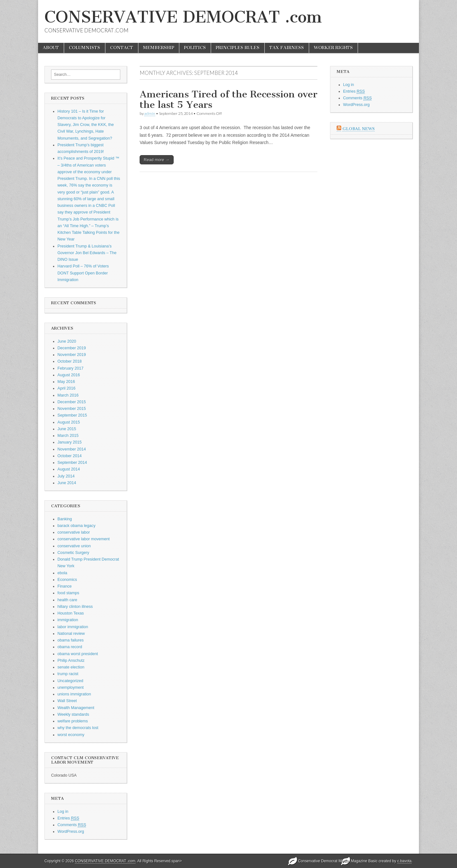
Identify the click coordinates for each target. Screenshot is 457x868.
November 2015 (72, 409)
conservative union (74, 546)
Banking (65, 519)
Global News (359, 129)
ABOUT (51, 48)
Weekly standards (73, 714)
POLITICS (195, 48)
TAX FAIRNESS (287, 48)
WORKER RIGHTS (333, 48)
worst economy (71, 735)
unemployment (71, 687)
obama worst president (78, 654)
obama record (70, 647)
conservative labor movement (84, 539)
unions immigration (74, 694)
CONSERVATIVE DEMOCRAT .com (183, 17)
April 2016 (66, 388)
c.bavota (404, 861)
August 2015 (69, 422)
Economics (67, 580)
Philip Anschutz (71, 661)
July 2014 (66, 476)
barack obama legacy (76, 526)
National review (71, 634)
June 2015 (67, 429)
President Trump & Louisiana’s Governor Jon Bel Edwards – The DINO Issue (87, 253)
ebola (62, 573)
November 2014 (72, 449)
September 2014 (72, 463)
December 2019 (72, 348)
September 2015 (72, 415)
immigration (68, 620)
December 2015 (72, 402)
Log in (63, 812)
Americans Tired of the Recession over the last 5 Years (228, 100)
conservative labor (74, 532)
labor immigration (73, 627)
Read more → (157, 160)
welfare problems (73, 721)
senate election (71, 667)
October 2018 (70, 361)
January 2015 (70, 442)
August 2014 (69, 469)
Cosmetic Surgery (73, 553)
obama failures (71, 640)
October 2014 (70, 456)
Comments (72, 825)
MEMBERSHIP (159, 48)
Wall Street (67, 701)
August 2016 (69, 375)
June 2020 (67, 341)
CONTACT (122, 48)
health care (67, 600)
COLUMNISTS (85, 48)
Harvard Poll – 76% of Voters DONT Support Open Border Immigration (83, 273)
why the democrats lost (78, 728)
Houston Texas (71, 613)
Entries (68, 818)
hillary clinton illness (75, 607)
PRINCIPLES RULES (238, 48)
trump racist (68, 674)
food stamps (68, 593)
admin (150, 113)
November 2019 (72, 355)
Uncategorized (70, 681)
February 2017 (70, 368)
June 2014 (67, 483)
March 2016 (68, 395)
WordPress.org (71, 832)
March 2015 (68, 436)
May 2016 (66, 382)
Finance (65, 586)
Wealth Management (76, 708)
